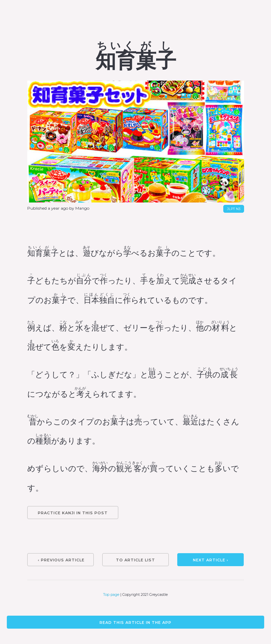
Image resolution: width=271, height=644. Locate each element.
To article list (135, 560)
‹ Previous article (61, 560)
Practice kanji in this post (73, 513)
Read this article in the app (135, 622)
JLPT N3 (234, 209)
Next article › (211, 560)
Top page (111, 595)
